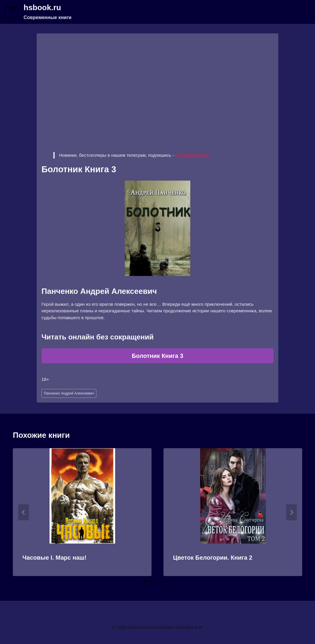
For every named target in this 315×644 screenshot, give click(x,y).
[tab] (146, 581)
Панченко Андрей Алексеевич (69, 393)
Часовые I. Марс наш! (54, 558)
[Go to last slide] (24, 512)
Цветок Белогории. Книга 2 (213, 558)
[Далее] (291, 512)
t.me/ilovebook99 (192, 155)
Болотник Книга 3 (158, 356)
